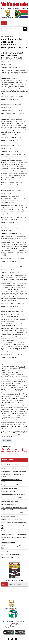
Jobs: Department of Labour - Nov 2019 (12, 513)
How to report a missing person (10, 501)
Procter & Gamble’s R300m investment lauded (14, 523)
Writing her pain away (7, 551)
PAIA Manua (19, 625)
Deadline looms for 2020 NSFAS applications (13, 471)
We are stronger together (8, 543)
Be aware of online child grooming (10, 465)
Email (3, 450)
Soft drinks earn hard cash (8, 531)
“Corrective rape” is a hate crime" (10, 558)
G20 (17, 623)
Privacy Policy (11, 625)
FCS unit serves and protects (9, 488)
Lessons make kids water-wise (10, 516)
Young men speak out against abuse (11, 554)
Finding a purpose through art (9, 491)
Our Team (6, 621)
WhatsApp (25, 450)
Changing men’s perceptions (9, 468)
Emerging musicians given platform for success (14, 485)
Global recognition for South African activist (13, 495)
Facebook (10, 450)
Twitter (17, 450)
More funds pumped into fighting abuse (12, 519)
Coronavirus (19, 621)
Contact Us (12, 621)
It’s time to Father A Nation (8, 504)
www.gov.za (22, 367)
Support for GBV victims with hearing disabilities (14, 534)
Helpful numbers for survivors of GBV (11, 498)
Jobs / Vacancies (7, 440)
